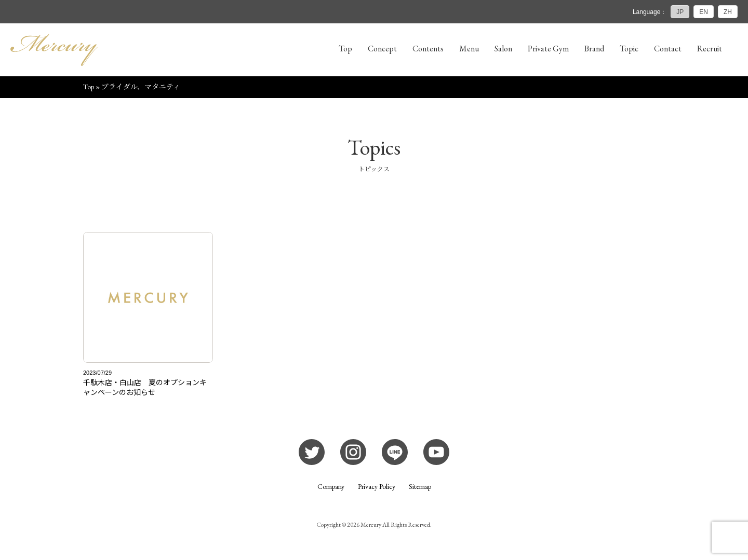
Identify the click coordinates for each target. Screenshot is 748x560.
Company (331, 486)
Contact (668, 49)
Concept (382, 49)
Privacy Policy (377, 486)
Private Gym (548, 49)
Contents (428, 49)
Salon (503, 49)
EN (704, 12)
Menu (469, 49)
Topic (629, 49)
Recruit (710, 49)
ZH (728, 12)
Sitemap (420, 486)
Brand (594, 49)
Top (345, 49)
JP (680, 12)
